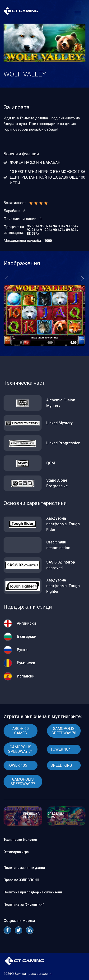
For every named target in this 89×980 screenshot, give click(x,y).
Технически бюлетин (20, 840)
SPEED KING (61, 765)
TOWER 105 (17, 765)
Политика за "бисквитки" (24, 904)
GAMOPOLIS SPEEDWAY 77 (23, 782)
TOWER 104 (61, 749)
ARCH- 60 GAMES (21, 731)
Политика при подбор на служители (33, 892)
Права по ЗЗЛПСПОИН (21, 880)
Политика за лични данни (24, 868)
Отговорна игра (16, 852)
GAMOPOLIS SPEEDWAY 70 (64, 731)
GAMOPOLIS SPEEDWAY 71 (20, 749)
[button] (82, 279)
